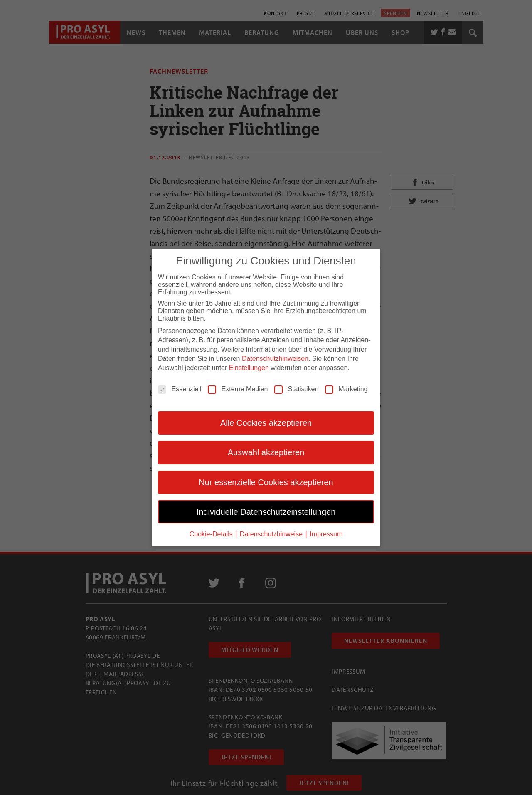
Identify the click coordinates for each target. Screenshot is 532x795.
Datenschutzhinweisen (275, 359)
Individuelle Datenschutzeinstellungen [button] (266, 511)
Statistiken (296, 389)
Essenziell (180, 389)
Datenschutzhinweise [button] (272, 534)
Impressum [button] (326, 534)
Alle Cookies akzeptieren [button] (266, 422)
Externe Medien (238, 389)
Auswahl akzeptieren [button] (266, 452)
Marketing (346, 389)
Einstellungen (249, 368)
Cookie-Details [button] (212, 534)
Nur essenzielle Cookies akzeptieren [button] (266, 482)
